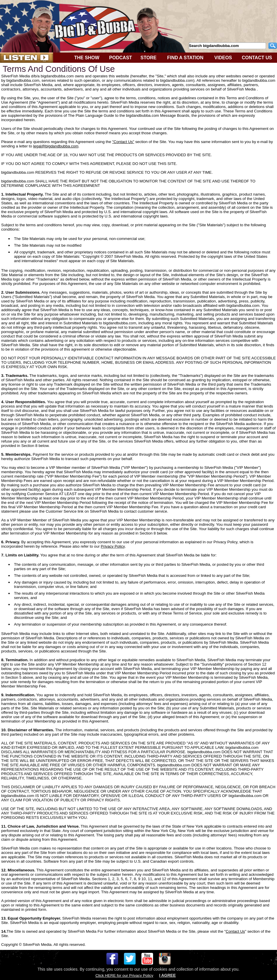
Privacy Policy (113, 546)
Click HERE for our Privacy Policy (124, 975)
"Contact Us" (123, 142)
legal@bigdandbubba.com (56, 146)
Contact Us (235, 931)
